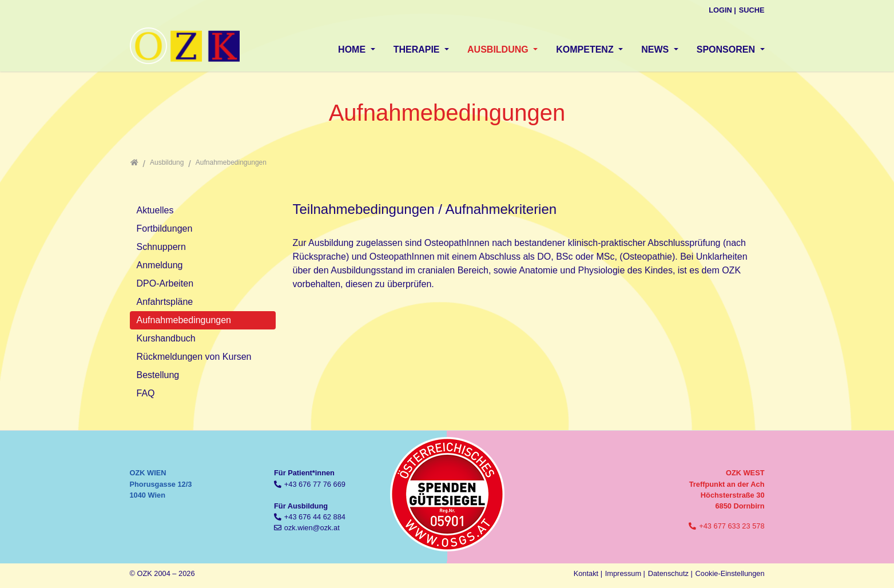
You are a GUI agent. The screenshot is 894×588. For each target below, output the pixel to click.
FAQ (146, 393)
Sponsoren (727, 49)
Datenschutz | (670, 573)
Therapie (418, 49)
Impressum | (625, 573)
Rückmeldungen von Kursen (194, 357)
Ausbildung (499, 49)
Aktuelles (155, 210)
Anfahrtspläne (165, 302)
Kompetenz (586, 49)
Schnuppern (161, 247)
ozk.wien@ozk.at (312, 528)
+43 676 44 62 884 (315, 517)
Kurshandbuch (166, 338)
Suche (752, 10)
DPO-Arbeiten (165, 283)
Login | (722, 10)
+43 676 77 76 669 (315, 484)
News (656, 49)
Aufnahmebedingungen (184, 320)
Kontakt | (588, 573)
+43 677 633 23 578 (732, 526)
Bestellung (158, 375)
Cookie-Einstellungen (730, 573)
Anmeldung (160, 265)
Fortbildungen (165, 229)
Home (353, 49)
